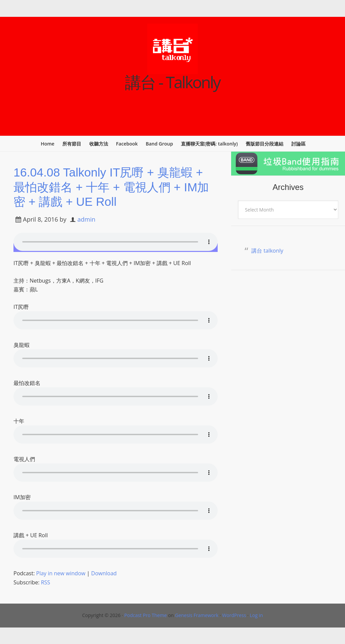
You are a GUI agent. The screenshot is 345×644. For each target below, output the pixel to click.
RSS (45, 582)
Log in (256, 615)
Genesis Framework (197, 615)
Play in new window (61, 573)
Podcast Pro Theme (146, 615)
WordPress (234, 615)
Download (104, 573)
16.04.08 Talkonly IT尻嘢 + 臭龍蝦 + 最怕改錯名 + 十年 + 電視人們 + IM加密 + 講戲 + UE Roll (114, 187)
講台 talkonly (267, 251)
